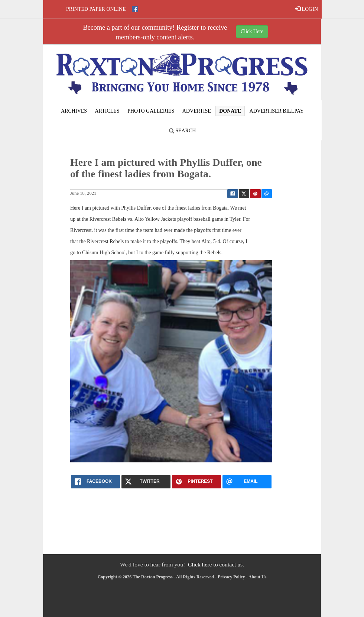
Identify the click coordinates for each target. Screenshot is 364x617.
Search (183, 131)
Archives (74, 111)
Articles (107, 111)
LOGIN (307, 9)
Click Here (252, 31)
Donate (230, 111)
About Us (257, 577)
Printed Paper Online (96, 9)
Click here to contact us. (216, 564)
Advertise (197, 111)
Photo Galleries (151, 111)
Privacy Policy (231, 577)
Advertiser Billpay (277, 111)
